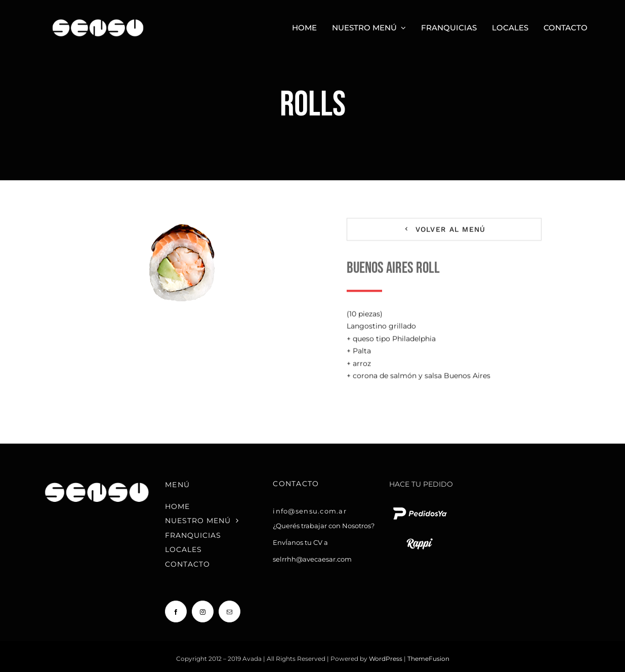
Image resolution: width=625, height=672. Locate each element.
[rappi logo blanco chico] (420, 537)
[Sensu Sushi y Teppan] (98, 16)
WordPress (386, 659)
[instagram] (203, 611)
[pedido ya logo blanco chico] (420, 507)
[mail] (230, 611)
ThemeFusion (428, 659)
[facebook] (176, 611)
